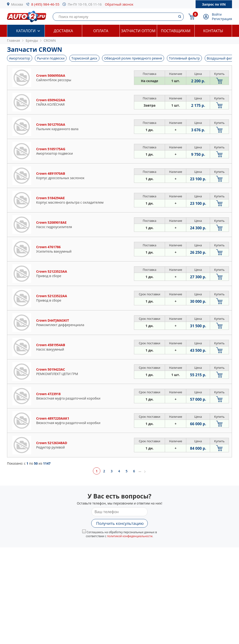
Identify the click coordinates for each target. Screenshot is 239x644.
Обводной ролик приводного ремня (133, 58)
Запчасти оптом (138, 31)
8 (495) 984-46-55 (45, 4)
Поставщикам (176, 31)
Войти (217, 14)
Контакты (213, 31)
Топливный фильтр (184, 58)
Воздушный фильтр (222, 58)
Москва (17, 4)
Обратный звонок (119, 4)
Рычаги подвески (51, 58)
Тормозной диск (84, 58)
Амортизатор (20, 58)
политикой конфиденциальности (130, 536)
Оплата (101, 31)
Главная (14, 40)
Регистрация (222, 19)
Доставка (63, 31)
